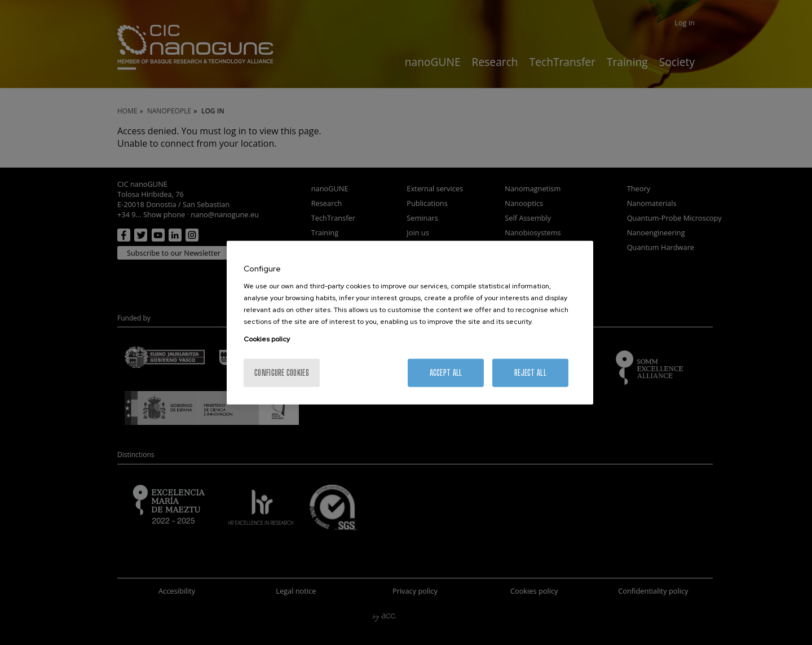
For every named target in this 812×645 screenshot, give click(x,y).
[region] (410, 322)
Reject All (530, 373)
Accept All (446, 373)
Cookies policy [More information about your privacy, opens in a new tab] (267, 339)
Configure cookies (282, 373)
